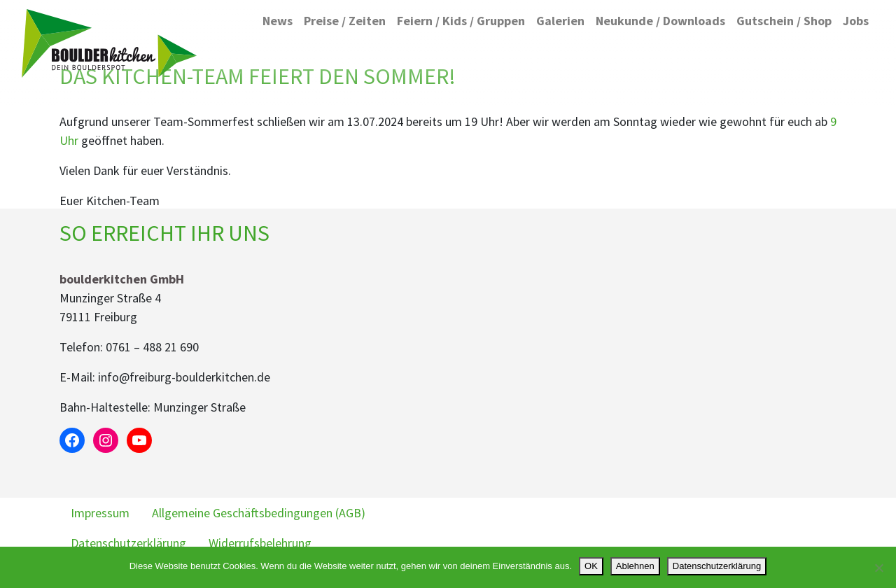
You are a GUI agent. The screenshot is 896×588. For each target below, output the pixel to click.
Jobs (856, 21)
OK (591, 566)
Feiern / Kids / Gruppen (461, 21)
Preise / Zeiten (345, 21)
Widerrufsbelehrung (260, 543)
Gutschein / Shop (784, 21)
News (278, 21)
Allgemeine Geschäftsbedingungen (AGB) (259, 513)
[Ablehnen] (878, 568)
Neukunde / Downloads (660, 21)
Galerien (560, 21)
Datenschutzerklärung (128, 543)
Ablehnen (635, 566)
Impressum (100, 513)
